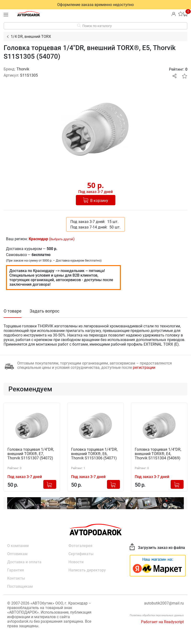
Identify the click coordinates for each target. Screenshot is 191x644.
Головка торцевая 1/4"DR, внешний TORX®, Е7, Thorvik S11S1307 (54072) (31, 454)
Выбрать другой (62, 239)
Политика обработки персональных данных (157, 615)
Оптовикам (17, 554)
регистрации (144, 368)
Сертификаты (81, 554)
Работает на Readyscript (162, 622)
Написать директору (87, 570)
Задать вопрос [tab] (45, 311)
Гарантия (16, 570)
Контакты (16, 578)
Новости (76, 562)
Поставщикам (20, 586)
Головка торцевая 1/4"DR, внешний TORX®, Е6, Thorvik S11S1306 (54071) (94, 454)
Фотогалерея (80, 546)
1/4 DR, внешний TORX (31, 37)
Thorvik (23, 69)
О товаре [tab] (13, 311)
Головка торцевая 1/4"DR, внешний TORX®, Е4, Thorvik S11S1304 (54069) (158, 454)
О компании (18, 546)
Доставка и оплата (24, 562)
